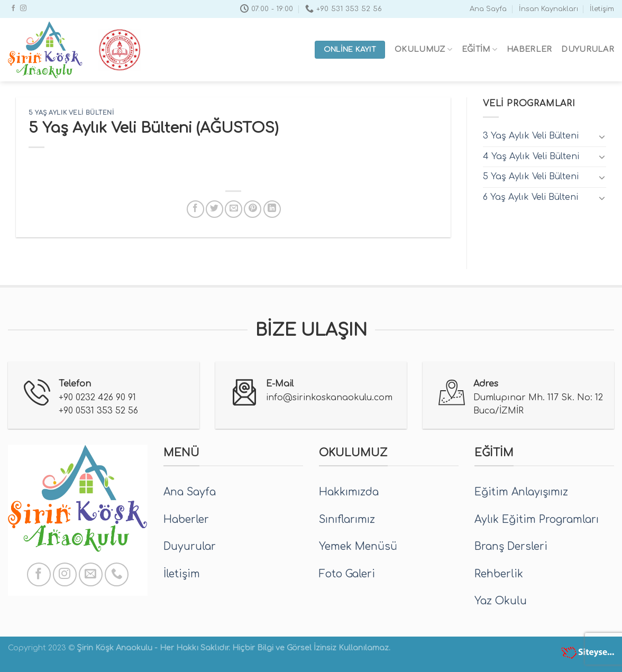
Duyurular (588, 49)
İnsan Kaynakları (548, 9)
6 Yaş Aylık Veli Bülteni (530, 197)
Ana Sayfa (488, 9)
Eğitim (479, 49)
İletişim (602, 9)
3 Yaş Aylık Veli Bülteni (531, 136)
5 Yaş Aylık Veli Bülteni (71, 113)
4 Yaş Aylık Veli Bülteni (531, 157)
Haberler (529, 49)
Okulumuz (423, 49)
